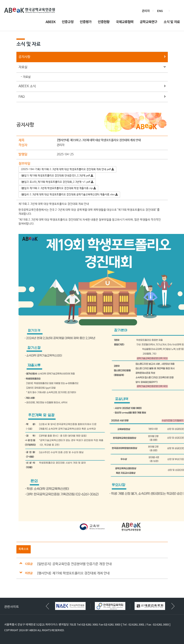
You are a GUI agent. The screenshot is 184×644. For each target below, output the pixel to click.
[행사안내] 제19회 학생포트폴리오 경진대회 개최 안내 (73, 573)
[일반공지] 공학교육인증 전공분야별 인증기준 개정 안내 (74, 564)
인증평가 (86, 22)
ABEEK (51, 22)
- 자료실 (26, 77)
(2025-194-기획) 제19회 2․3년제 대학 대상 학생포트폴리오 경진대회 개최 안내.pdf (67, 169)
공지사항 (92, 57)
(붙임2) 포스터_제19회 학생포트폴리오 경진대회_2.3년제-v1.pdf (57, 182)
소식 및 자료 (172, 22)
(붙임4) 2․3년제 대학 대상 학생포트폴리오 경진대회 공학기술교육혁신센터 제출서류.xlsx (69, 195)
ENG (160, 11)
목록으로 (24, 549)
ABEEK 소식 (92, 86)
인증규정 (68, 22)
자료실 (92, 67)
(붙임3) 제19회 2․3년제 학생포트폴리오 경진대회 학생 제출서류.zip (58, 188)
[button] (173, 606)
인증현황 (104, 22)
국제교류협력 (125, 22)
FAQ (92, 97)
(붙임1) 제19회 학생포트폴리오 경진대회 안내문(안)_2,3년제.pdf (57, 176)
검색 (176, 11)
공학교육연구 (149, 22)
